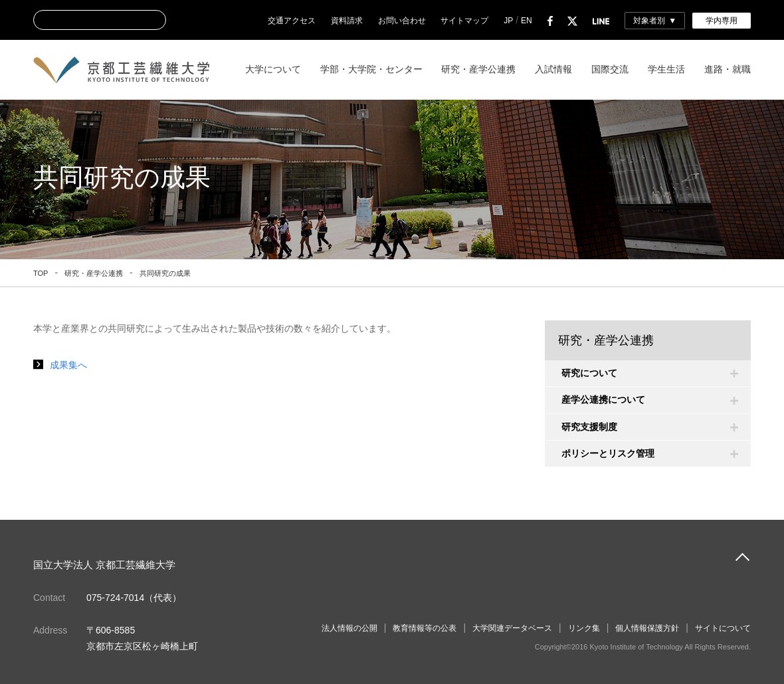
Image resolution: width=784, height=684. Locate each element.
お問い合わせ (402, 21)
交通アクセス (292, 21)
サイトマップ (464, 21)
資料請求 (347, 21)
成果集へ (68, 365)
